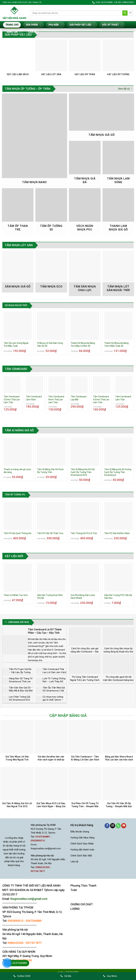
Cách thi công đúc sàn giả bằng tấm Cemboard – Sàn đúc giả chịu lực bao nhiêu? (85, 652)
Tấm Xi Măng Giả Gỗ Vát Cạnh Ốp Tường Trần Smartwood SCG (83, 472)
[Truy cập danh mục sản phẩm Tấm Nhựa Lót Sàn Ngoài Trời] (118, 273)
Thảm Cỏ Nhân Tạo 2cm (16, 595)
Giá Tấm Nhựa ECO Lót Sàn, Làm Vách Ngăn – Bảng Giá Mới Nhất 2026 (51, 806)
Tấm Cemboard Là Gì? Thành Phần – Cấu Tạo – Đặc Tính (45, 631)
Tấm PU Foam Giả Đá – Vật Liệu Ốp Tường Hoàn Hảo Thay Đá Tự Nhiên (21, 674)
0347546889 (34, 921)
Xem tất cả (125, 89)
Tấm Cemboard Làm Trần (123, 398)
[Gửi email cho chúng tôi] (113, 826)
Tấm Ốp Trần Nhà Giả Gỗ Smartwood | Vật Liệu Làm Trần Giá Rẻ (54, 691)
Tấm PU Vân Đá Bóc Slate (117, 533)
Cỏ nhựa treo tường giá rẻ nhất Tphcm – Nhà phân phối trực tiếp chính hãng (53, 701)
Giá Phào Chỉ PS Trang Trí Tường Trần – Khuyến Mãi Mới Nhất (85, 806)
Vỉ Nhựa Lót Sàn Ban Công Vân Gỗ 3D (50, 344)
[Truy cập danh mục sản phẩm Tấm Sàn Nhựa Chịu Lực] (85, 273)
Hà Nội (66, 976)
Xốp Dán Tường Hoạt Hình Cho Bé (50, 597)
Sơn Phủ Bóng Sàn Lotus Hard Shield (83, 597)
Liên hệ (32, 32)
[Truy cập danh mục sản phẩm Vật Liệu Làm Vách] (18, 59)
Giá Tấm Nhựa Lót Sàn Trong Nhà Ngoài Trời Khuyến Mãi (17, 760)
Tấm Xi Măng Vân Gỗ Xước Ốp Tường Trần (50, 471)
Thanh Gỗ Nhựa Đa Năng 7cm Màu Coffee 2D (83, 344)
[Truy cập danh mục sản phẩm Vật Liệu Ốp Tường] (118, 59)
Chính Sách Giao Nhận (82, 844)
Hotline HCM (22, 976)
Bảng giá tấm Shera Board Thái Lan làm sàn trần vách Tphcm (119, 760)
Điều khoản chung (80, 832)
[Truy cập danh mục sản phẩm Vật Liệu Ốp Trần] (85, 59)
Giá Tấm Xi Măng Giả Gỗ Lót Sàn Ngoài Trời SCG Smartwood (17, 806)
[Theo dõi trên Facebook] (107, 826)
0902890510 (15, 921)
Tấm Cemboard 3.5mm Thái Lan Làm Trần (12, 399)
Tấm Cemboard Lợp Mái (79, 398)
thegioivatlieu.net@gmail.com (46, 849)
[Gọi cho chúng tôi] (118, 826)
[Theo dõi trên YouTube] (124, 826)
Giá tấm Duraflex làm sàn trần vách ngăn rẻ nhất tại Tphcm (51, 760)
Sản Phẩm (33, 25)
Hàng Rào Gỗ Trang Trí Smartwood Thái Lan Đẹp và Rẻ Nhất (21, 682)
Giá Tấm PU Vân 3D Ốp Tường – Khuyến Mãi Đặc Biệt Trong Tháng (119, 806)
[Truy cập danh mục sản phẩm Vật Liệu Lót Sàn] (51, 59)
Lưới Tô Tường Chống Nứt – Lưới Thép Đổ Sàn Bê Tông (54, 682)
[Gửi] (125, 13)
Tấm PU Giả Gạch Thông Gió (18, 533)
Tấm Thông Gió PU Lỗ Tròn (84, 533)
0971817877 (34, 943)
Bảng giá (14, 32)
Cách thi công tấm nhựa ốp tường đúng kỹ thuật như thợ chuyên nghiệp (118, 652)
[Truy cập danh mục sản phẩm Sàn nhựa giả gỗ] (18, 272)
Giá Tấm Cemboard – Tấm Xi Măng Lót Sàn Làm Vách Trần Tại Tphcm (85, 760)
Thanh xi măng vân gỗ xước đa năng (17, 471)
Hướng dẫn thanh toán (82, 850)
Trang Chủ (12, 25)
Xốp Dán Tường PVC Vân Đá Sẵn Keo (118, 597)
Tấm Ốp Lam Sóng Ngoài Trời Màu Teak (16, 344)
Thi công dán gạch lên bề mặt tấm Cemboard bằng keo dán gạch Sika (118, 680)
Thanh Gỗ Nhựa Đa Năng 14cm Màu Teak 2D (116, 344)
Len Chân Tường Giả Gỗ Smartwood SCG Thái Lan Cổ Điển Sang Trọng (21, 701)
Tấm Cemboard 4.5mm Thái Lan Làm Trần (101, 399)
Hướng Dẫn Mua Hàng (82, 838)
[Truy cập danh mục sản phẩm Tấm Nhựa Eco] (51, 272)
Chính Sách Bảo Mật (81, 856)
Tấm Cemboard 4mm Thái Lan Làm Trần (56, 399)
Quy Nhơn (110, 976)
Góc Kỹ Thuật (112, 25)
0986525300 (15, 943)
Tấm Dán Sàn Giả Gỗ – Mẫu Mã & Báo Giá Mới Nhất (21, 691)
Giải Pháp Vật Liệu (82, 25)
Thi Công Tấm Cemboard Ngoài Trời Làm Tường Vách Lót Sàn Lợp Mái (85, 680)
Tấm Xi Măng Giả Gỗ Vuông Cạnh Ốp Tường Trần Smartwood (118, 472)
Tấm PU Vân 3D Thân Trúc (50, 533)
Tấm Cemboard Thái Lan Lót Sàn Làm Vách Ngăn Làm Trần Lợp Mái (54, 674)
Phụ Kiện (55, 25)
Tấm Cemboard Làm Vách (34, 398)
